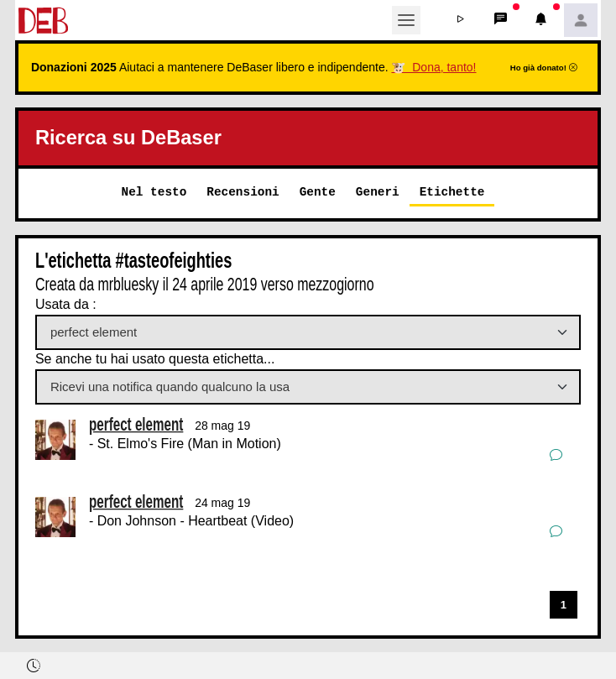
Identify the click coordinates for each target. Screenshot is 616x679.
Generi (378, 192)
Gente (318, 192)
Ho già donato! (544, 68)
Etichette (452, 192)
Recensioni (243, 192)
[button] (460, 20)
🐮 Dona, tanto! (433, 67)
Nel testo (154, 192)
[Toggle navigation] (406, 20)
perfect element (136, 424)
